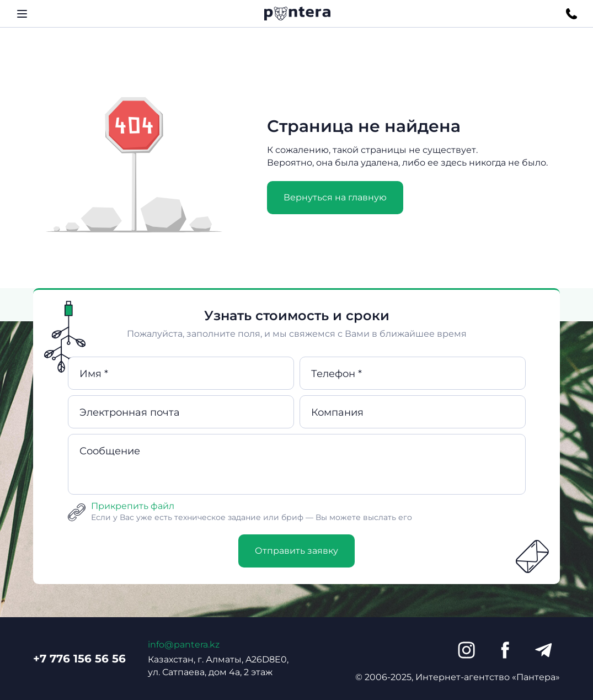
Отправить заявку (296, 551)
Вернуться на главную (335, 197)
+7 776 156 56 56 (79, 659)
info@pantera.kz (184, 645)
